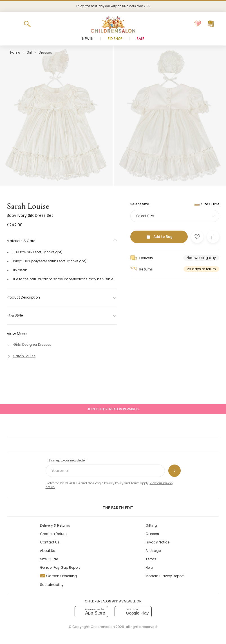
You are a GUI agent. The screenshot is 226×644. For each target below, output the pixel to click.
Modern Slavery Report (165, 576)
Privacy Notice (157, 542)
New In (88, 39)
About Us (48, 551)
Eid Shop (115, 39)
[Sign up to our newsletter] (174, 471)
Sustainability (52, 585)
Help (149, 567)
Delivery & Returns (55, 525)
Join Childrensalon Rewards (113, 409)
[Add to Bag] (159, 237)
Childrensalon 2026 (107, 627)
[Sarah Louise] (21, 356)
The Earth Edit (113, 508)
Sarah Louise (28, 206)
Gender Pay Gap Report (60, 567)
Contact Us (50, 542)
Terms (135, 483)
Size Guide (49, 559)
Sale (140, 39)
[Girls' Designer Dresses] (29, 344)
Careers (152, 534)
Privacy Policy (114, 483)
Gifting (151, 525)
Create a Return (53, 534)
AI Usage (153, 551)
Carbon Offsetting (58, 576)
